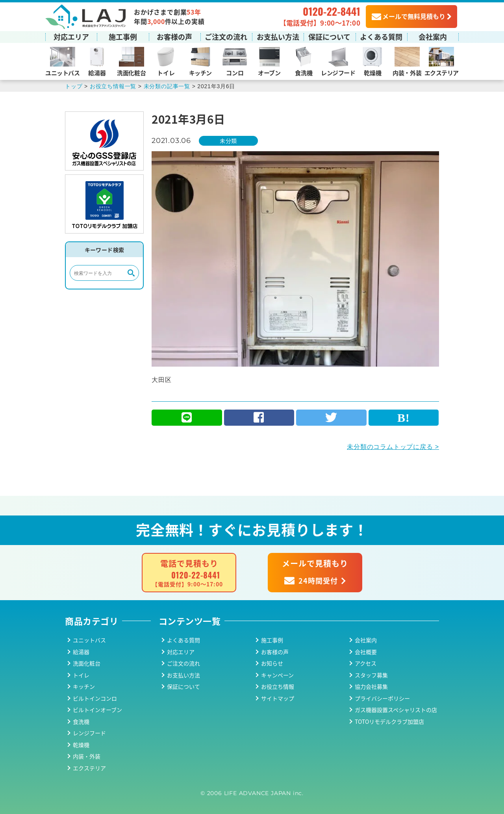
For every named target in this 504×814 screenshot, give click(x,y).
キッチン (200, 73)
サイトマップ (278, 698)
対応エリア (71, 37)
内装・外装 (407, 73)
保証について (329, 37)
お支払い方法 (278, 37)
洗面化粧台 (131, 73)
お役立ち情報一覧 (113, 86)
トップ (74, 86)
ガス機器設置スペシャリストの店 (396, 710)
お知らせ (272, 663)
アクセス (366, 663)
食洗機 (304, 73)
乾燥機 (372, 73)
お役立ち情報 (278, 686)
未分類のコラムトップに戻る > (393, 447)
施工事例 (123, 37)
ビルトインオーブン (97, 710)
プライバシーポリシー (382, 698)
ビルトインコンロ (95, 698)
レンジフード (338, 73)
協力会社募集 (371, 686)
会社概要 (366, 652)
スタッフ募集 (371, 675)
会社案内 (433, 37)
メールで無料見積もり (409, 16)
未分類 (228, 141)
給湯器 (97, 73)
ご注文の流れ (226, 37)
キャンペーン (277, 675)
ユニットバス (62, 73)
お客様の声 (174, 37)
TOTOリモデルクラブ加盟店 (389, 721)
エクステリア (442, 73)
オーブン (269, 73)
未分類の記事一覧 (167, 86)
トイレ (166, 73)
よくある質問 (381, 37)
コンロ (235, 73)
